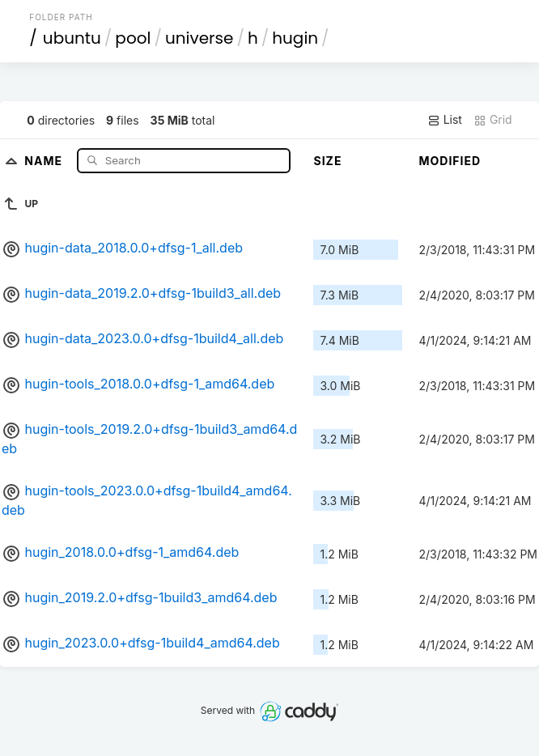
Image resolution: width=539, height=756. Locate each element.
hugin (295, 38)
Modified (450, 161)
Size (327, 161)
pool (133, 38)
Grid (493, 120)
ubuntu (72, 38)
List (445, 120)
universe (199, 38)
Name (45, 160)
